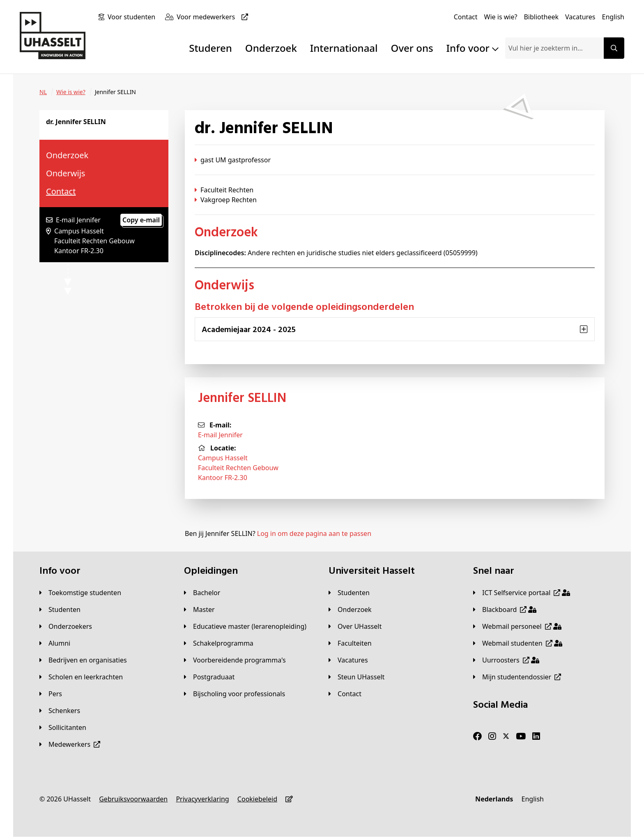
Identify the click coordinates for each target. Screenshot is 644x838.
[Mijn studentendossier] (517, 677)
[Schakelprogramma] (219, 643)
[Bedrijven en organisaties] (83, 660)
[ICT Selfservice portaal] (522, 593)
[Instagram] (492, 736)
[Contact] (466, 17)
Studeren (210, 48)
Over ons (412, 48)
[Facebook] (477, 736)
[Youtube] (521, 736)
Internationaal (344, 48)
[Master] (199, 609)
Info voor (473, 48)
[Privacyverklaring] (202, 799)
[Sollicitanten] (63, 727)
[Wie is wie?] (501, 17)
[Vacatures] (580, 17)
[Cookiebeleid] (257, 799)
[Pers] (51, 694)
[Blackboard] (505, 609)
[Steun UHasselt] (356, 677)
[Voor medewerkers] (214, 17)
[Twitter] (506, 736)
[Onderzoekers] (66, 626)
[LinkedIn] (536, 736)
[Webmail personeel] (517, 626)
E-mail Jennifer (220, 435)
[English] (613, 17)
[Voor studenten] (133, 17)
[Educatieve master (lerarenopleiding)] (245, 626)
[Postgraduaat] (209, 677)
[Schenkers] (60, 711)
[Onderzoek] (350, 609)
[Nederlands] (494, 799)
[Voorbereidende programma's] (235, 660)
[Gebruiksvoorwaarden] (133, 799)
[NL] (43, 92)
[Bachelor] (202, 593)
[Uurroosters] (506, 660)
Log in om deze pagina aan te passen (314, 533)
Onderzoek (271, 48)
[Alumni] (55, 643)
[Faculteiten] (350, 643)
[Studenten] (60, 609)
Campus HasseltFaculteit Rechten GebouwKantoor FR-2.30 (238, 468)
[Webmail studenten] (518, 643)
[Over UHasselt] (355, 626)
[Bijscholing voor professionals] (235, 694)
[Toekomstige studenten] (80, 593)
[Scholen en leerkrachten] (81, 677)
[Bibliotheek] (541, 17)
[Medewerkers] (70, 744)
